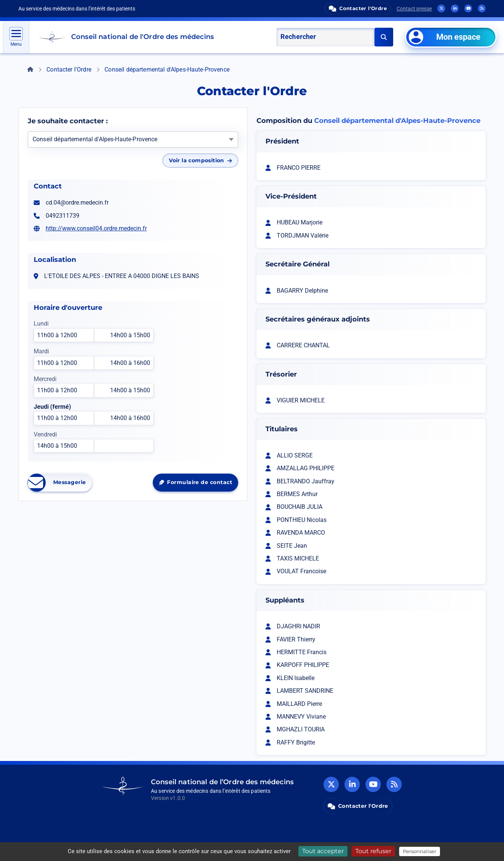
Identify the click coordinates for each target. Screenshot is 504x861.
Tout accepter (323, 851)
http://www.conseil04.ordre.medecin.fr (96, 229)
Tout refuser (373, 851)
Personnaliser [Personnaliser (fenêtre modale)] (420, 851)
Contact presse (414, 9)
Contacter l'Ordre (69, 70)
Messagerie (60, 483)
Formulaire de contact (198, 484)
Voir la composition (200, 160)
